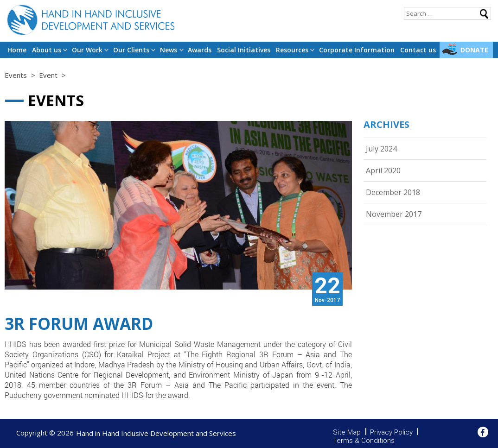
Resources (292, 50)
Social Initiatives (244, 50)
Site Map (347, 432)
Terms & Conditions (364, 441)
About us (47, 50)
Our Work (87, 50)
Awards (200, 50)
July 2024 (381, 149)
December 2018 (393, 192)
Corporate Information (357, 50)
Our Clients (131, 50)
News (169, 50)
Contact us (418, 50)
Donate (474, 50)
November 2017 (394, 214)
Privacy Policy (391, 432)
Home (17, 50)
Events (16, 75)
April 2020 (383, 170)
